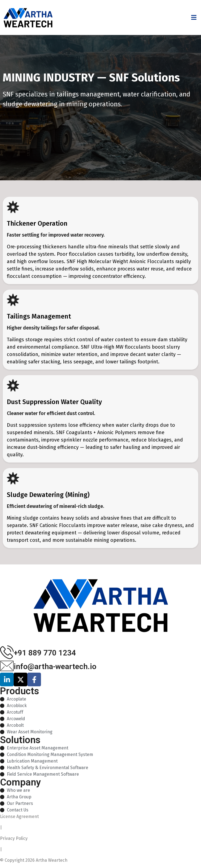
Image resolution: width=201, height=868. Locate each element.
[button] (194, 17)
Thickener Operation (37, 223)
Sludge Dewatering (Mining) (48, 495)
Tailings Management (39, 316)
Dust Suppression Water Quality (54, 402)
